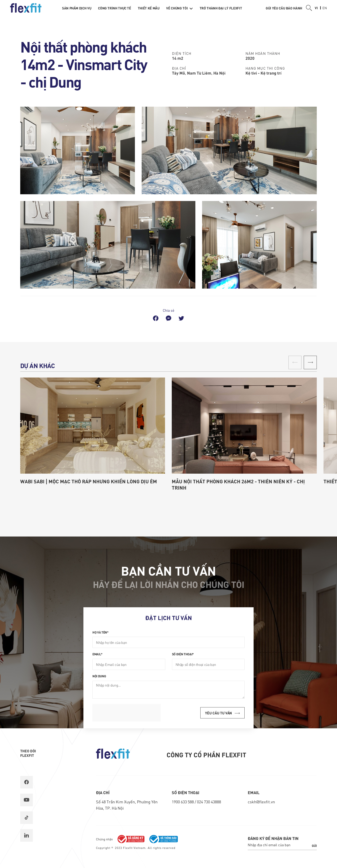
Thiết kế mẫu (149, 8)
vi (316, 8)
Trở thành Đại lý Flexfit (221, 8)
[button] (310, 362)
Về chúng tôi (179, 8)
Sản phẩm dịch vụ (77, 8)
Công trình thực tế (115, 8)
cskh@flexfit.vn (261, 802)
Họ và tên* (100, 632)
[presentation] (127, 713)
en (325, 8)
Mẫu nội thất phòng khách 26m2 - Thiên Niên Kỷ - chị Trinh (238, 484)
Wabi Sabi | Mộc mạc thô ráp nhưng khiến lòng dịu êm (89, 481)
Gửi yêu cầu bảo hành (284, 8)
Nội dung (99, 676)
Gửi (314, 846)
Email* (97, 654)
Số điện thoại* (183, 654)
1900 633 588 (183, 802)
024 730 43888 (209, 802)
